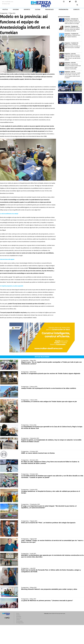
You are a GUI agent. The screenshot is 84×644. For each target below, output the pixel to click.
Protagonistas (20, 623)
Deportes (19, 618)
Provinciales (19, 621)
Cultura (18, 620)
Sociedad (19, 617)
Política (18, 615)
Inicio (18, 613)
